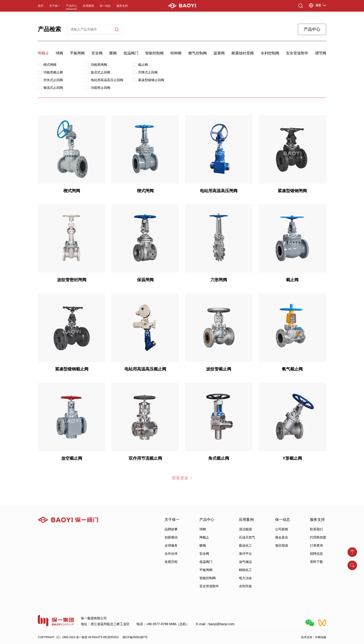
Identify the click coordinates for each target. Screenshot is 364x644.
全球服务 (171, 545)
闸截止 (43, 53)
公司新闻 (282, 529)
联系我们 (316, 529)
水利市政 (245, 586)
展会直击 (282, 537)
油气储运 (245, 562)
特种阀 (176, 53)
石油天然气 (247, 537)
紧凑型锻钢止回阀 (151, 80)
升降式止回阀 (148, 72)
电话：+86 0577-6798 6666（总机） (163, 624)
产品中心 (71, 6)
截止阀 (143, 65)
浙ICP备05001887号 (135, 637)
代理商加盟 (318, 537)
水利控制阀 (270, 53)
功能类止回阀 (101, 88)
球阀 (59, 53)
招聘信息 (316, 554)
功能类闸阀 (99, 65)
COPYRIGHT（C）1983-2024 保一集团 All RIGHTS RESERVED (78, 637)
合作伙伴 (171, 554)
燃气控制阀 (198, 53)
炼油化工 (245, 545)
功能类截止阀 (53, 72)
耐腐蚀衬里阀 (243, 53)
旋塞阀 (219, 53)
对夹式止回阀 (53, 80)
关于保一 (55, 6)
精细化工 (245, 570)
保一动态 (105, 6)
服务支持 (122, 6)
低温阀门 (131, 53)
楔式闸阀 (50, 65)
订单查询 (316, 545)
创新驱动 (171, 537)
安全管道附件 (297, 53)
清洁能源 (245, 529)
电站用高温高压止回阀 (107, 80)
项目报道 (282, 545)
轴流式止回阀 (53, 88)
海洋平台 (245, 554)
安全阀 (97, 53)
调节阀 (321, 53)
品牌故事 (171, 529)
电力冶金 (245, 578)
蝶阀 (113, 53)
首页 (41, 6)
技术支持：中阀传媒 (314, 637)
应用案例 (88, 6)
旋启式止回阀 (101, 72)
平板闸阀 (77, 53)
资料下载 (316, 562)
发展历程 (171, 562)
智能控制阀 (154, 53)
